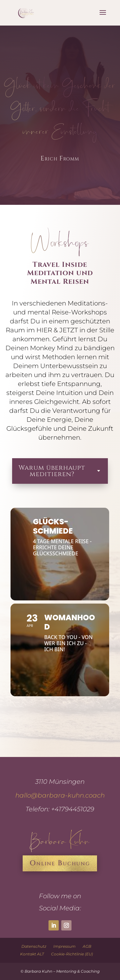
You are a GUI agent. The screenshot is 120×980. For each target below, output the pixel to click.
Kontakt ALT (32, 954)
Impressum (64, 946)
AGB (87, 946)
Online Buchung (60, 863)
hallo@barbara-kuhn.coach (60, 795)
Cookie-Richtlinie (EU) (72, 954)
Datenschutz (34, 946)
